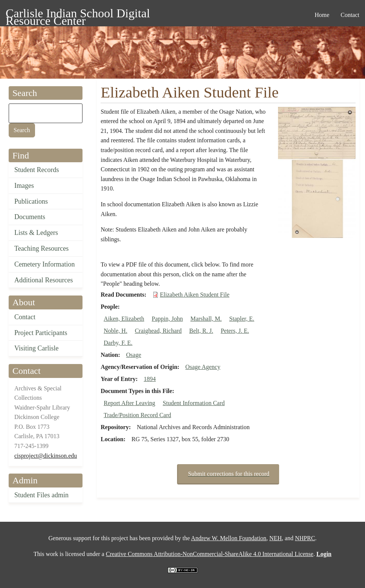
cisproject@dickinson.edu (46, 456)
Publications (31, 201)
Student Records (37, 170)
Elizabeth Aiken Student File (195, 295)
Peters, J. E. (235, 331)
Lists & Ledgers (36, 233)
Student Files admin (41, 495)
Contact (25, 317)
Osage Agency (203, 367)
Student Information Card (194, 403)
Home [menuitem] (322, 15)
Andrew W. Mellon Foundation (229, 538)
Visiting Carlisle (36, 348)
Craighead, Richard (158, 331)
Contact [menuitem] (350, 15)
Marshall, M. (206, 319)
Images (24, 186)
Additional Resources (44, 280)
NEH (276, 538)
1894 (150, 379)
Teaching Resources (41, 248)
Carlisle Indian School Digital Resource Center (78, 14)
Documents (30, 217)
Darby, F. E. (118, 343)
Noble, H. (115, 331)
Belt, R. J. (201, 331)
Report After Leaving (129, 403)
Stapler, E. (242, 319)
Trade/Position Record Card (137, 415)
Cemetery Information (44, 264)
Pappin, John (167, 319)
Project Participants (41, 333)
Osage (134, 355)
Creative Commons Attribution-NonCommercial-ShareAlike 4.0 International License (210, 554)
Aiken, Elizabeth (124, 319)
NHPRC (305, 538)
